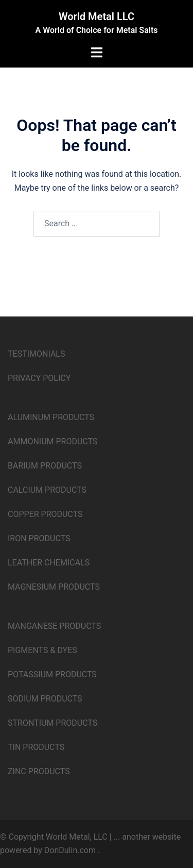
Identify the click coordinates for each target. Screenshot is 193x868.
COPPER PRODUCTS (45, 514)
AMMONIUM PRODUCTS (52, 441)
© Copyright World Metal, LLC (55, 837)
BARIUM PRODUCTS (45, 466)
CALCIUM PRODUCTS (47, 490)
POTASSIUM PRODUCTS (52, 674)
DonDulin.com (70, 850)
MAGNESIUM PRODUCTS (54, 587)
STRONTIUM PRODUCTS (52, 723)
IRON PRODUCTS (39, 538)
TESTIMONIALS (36, 354)
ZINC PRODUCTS (39, 771)
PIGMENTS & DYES (42, 650)
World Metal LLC (97, 16)
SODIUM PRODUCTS (45, 699)
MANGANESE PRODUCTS (54, 626)
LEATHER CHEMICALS (49, 563)
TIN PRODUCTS (36, 747)
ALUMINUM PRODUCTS (51, 417)
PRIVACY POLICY (39, 378)
